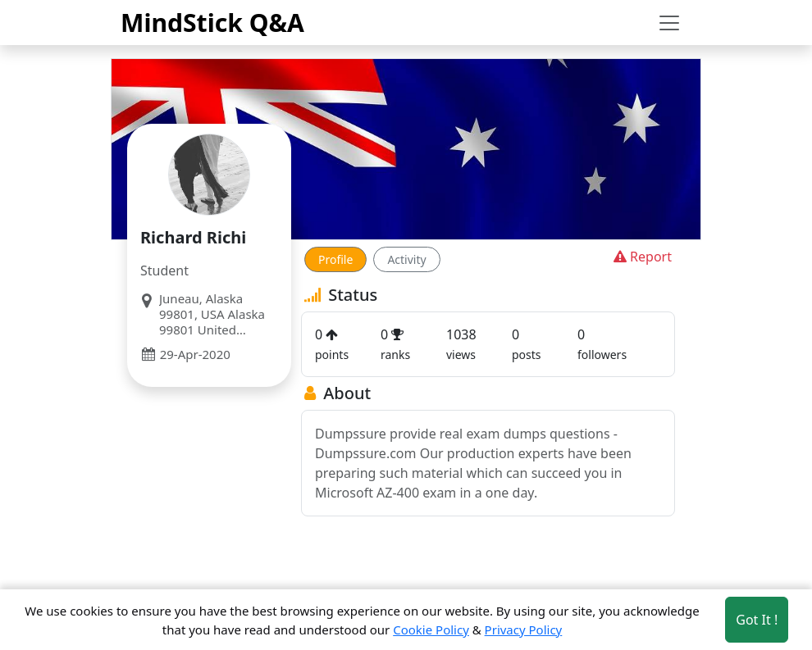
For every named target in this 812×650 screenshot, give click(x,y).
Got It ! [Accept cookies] (757, 620)
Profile (335, 259)
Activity (406, 259)
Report (641, 257)
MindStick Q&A (212, 23)
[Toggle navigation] (669, 23)
